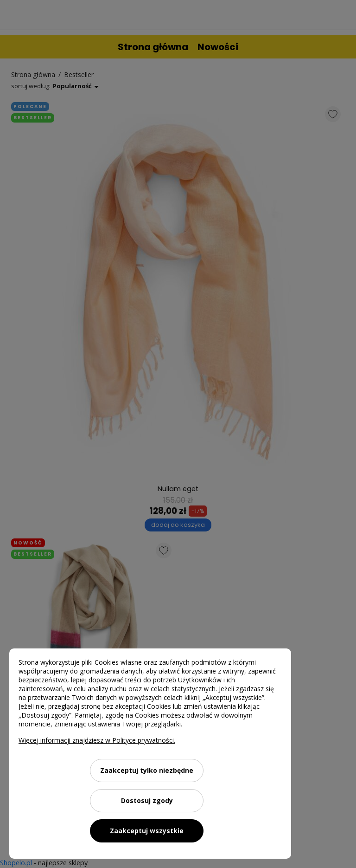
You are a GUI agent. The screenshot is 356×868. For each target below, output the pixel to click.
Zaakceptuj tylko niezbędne (147, 770)
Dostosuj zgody (147, 800)
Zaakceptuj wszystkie (147, 831)
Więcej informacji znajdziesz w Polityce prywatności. (97, 740)
